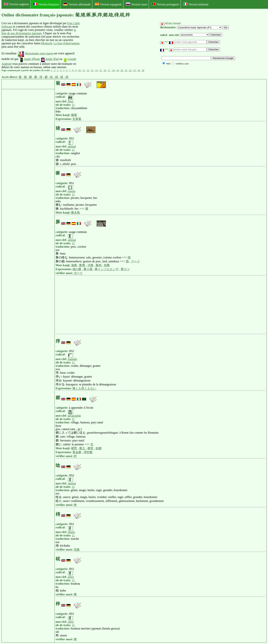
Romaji (47, 43)
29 (143, 70)
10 (80, 70)
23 (134, 70)
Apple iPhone (30, 59)
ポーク (78, 273)
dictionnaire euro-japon (36, 53)
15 (101, 70)
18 (113, 70)
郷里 (90, 448)
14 (96, 70)
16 (105, 70)
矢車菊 (77, 119)
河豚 (90, 265)
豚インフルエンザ (107, 269)
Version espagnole (108, 4)
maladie (72, 359)
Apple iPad (50, 59)
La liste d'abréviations (67, 43)
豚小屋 (88, 269)
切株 (77, 550)
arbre (71, 577)
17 (109, 70)
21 (126, 70)
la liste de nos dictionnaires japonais (39, 32)
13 (92, 70)
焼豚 (107, 265)
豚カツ (125, 269)
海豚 (74, 265)
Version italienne (196, 4)
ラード (135, 261)
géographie (74, 416)
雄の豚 (77, 269)
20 (122, 70)
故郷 (99, 448)
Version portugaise (165, 4)
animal (72, 146)
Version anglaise (16, 4)
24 (139, 70)
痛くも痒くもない (84, 388)
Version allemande (77, 4)
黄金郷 (77, 452)
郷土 (82, 448)
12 (88, 70)
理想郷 (88, 452)
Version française (46, 4)
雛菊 (74, 115)
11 (84, 70)
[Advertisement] (109, 45)
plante (71, 532)
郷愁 (74, 448)
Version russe (137, 4)
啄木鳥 (76, 213)
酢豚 (82, 265)
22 (130, 70)
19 (118, 70)
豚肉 (99, 265)
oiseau (72, 191)
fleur (71, 101)
